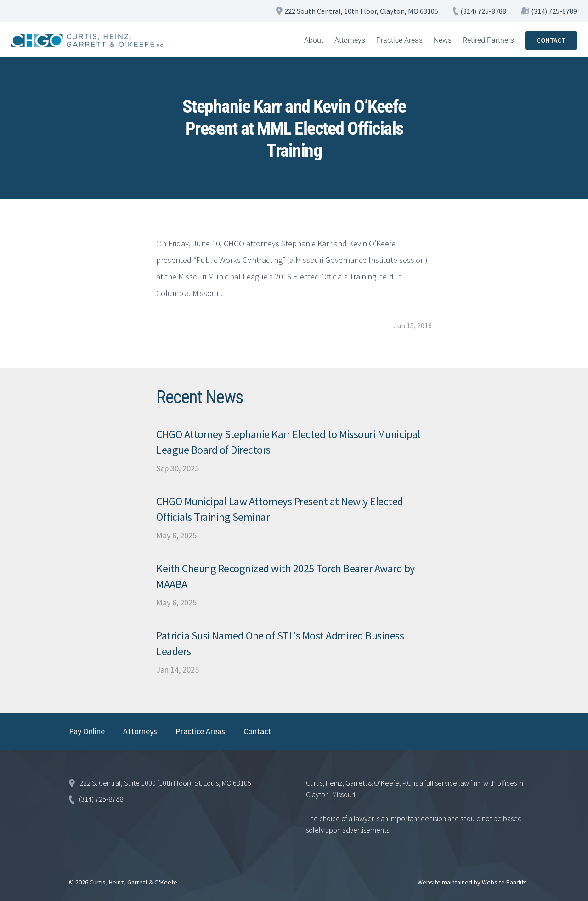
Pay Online (87, 731)
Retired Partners (488, 40)
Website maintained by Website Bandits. (473, 882)
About (314, 40)
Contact (257, 731)
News (443, 40)
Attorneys (350, 40)
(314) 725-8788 (483, 11)
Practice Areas (399, 40)
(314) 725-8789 (554, 11)
